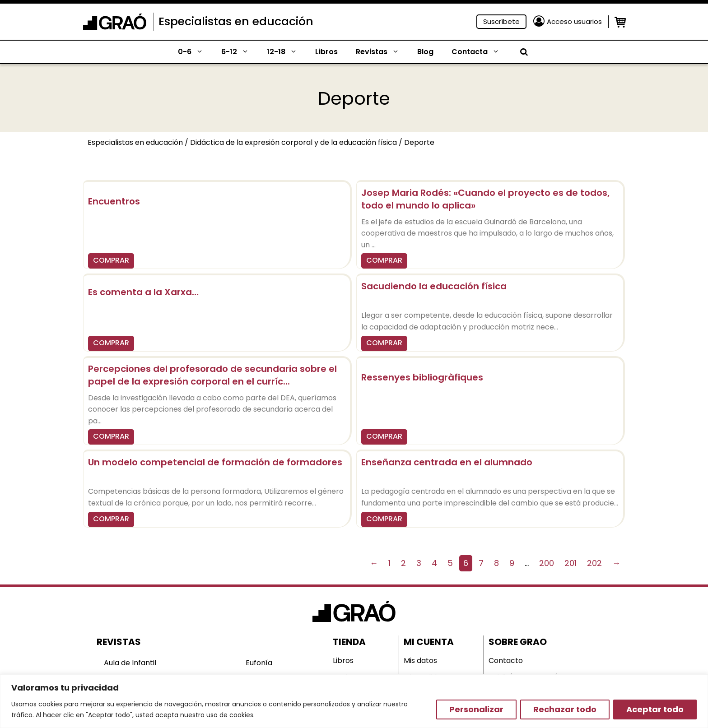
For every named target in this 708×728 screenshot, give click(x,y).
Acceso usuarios (574, 21)
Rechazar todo (565, 709)
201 (571, 563)
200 (547, 563)
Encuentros (114, 201)
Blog (425, 52)
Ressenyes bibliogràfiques (422, 377)
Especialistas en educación (236, 21)
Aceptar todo (655, 709)
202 (594, 563)
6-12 (240, 52)
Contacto (506, 661)
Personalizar (476, 709)
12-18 (286, 52)
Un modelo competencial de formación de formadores (215, 462)
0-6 (195, 52)
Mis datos (420, 661)
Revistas (382, 52)
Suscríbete (501, 21)
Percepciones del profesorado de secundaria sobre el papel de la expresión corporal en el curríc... (212, 375)
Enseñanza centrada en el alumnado (447, 462)
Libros (326, 52)
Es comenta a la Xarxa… (143, 292)
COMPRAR (111, 260)
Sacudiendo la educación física (434, 286)
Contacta (480, 52)
